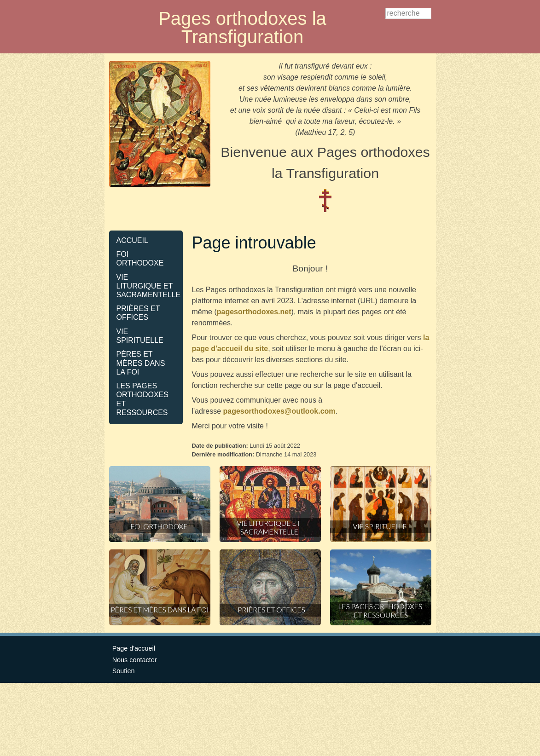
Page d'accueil (134, 648)
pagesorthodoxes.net (254, 312)
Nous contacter (135, 660)
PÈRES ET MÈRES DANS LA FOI (141, 363)
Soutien (124, 671)
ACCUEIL (132, 240)
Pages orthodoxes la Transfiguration (242, 28)
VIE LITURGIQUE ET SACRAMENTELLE (149, 286)
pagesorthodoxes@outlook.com (279, 411)
